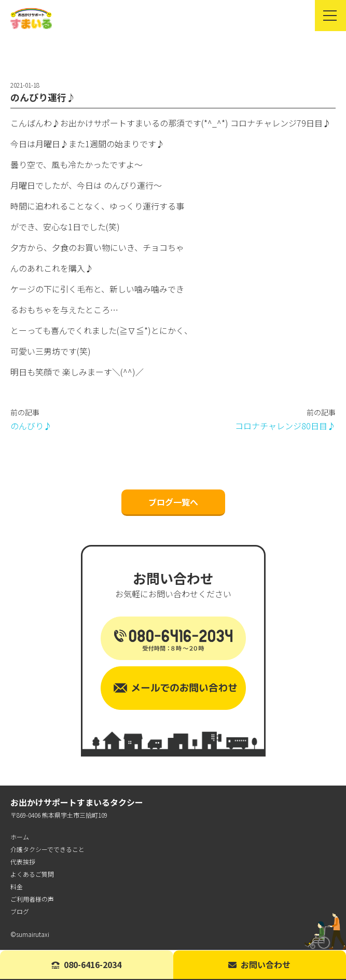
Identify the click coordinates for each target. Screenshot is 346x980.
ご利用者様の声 (32, 899)
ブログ (20, 912)
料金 (17, 887)
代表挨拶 (23, 862)
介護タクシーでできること (47, 850)
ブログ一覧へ (173, 502)
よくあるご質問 (32, 874)
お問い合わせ (259, 964)
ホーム (20, 837)
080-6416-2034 (86, 964)
